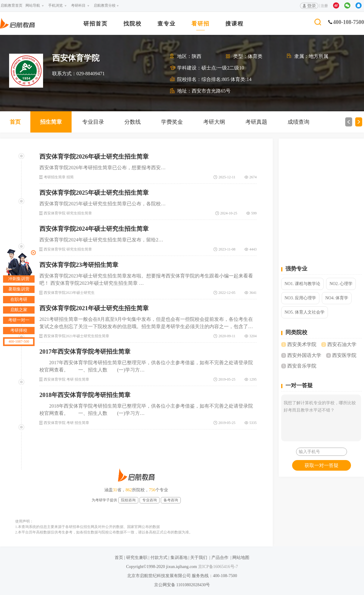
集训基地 (179, 558)
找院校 (133, 24)
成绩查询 (298, 122)
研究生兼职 (137, 558)
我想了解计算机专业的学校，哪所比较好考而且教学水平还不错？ (321, 418)
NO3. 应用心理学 (300, 298)
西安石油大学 (342, 344)
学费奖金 (172, 122)
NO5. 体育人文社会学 (305, 312)
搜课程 (234, 24)
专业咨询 (150, 500)
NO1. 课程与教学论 (302, 284)
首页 (15, 122)
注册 (324, 6)
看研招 (201, 24)
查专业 (167, 24)
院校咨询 (128, 500)
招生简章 (51, 122)
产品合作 (220, 558)
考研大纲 (214, 122)
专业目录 (93, 122)
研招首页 (96, 24)
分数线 (133, 122)
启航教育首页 (12, 5)
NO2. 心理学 (341, 284)
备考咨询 (171, 500)
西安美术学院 (302, 344)
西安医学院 (344, 355)
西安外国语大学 (304, 355)
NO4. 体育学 (337, 298)
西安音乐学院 (302, 366)
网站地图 (241, 558)
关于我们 (199, 558)
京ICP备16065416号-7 (217, 567)
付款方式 (159, 558)
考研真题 (256, 122)
